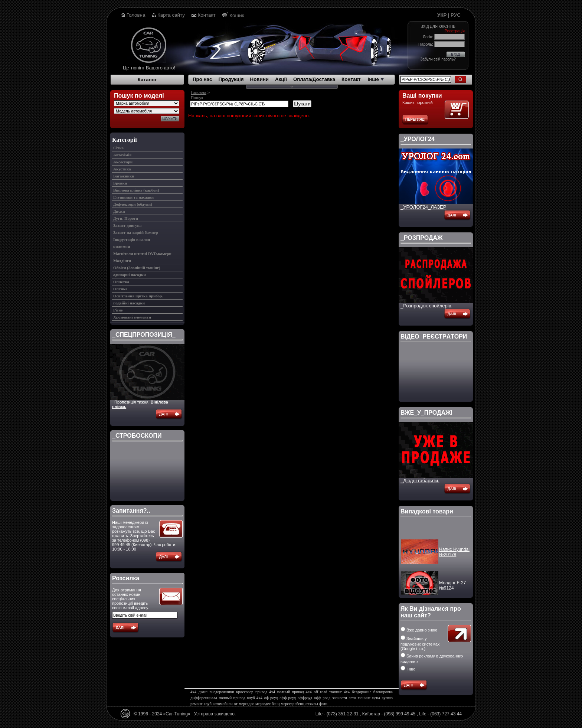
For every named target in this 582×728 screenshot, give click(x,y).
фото (323, 704)
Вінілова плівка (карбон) (136, 190)
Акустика (122, 169)
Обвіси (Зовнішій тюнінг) (137, 268)
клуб (208, 704)
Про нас (202, 79)
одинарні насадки (130, 275)
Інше (376, 79)
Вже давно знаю (419, 630)
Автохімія (122, 155)
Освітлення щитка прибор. (138, 296)
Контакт (207, 15)
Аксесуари (123, 162)
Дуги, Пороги (126, 218)
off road (320, 692)
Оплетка (121, 282)
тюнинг (364, 698)
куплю (387, 698)
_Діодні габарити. (420, 481)
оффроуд (305, 698)
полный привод (232, 698)
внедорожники (222, 692)
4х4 (193, 692)
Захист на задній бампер (136, 232)
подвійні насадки (129, 303)
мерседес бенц (267, 704)
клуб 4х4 (255, 698)
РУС (456, 15)
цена (376, 698)
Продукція (231, 79)
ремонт (197, 704)
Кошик (237, 15)
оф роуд (271, 698)
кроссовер (245, 692)
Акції (281, 79)
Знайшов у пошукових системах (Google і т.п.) (420, 644)
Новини (259, 79)
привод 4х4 (265, 692)
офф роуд (288, 698)
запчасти (340, 698)
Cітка (118, 148)
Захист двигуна (127, 225)
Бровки (120, 183)
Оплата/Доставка (314, 79)
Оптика (120, 289)
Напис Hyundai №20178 (454, 555)
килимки (122, 247)
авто (352, 698)
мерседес (246, 704)
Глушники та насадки (133, 197)
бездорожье (362, 692)
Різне (118, 310)
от (236, 704)
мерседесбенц (293, 704)
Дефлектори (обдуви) (133, 204)
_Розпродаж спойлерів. (426, 306)
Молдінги (122, 261)
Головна (136, 15)
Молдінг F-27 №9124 (452, 588)
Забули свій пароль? (438, 59)
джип (203, 692)
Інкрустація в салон (132, 239)
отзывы (312, 704)
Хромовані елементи (132, 317)
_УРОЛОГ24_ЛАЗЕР (423, 207)
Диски (119, 211)
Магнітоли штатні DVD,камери (142, 254)
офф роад (322, 698)
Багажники (124, 176)
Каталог (147, 80)
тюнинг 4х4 (339, 692)
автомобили (223, 704)
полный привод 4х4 (295, 692)
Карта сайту (171, 15)
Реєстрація (455, 31)
